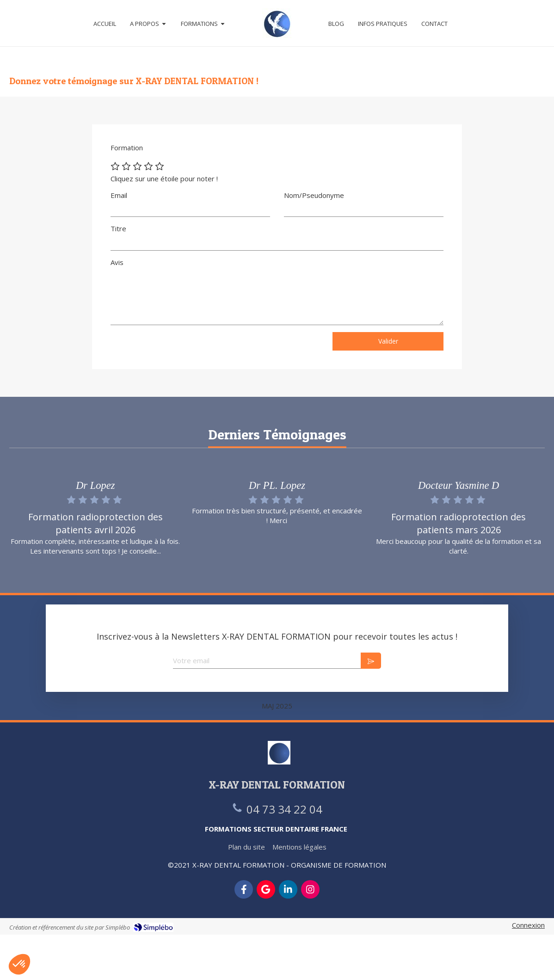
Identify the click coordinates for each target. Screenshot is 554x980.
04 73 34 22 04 (284, 809)
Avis (117, 262)
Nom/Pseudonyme (314, 195)
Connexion (528, 925)
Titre (118, 228)
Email (119, 195)
